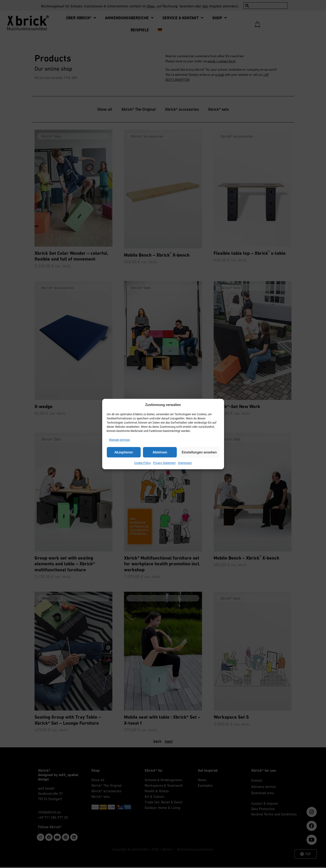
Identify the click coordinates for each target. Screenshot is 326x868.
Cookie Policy (142, 463)
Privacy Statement (164, 463)
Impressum (185, 463)
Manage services (120, 440)
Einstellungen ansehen (199, 452)
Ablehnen (160, 452)
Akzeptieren (124, 452)
